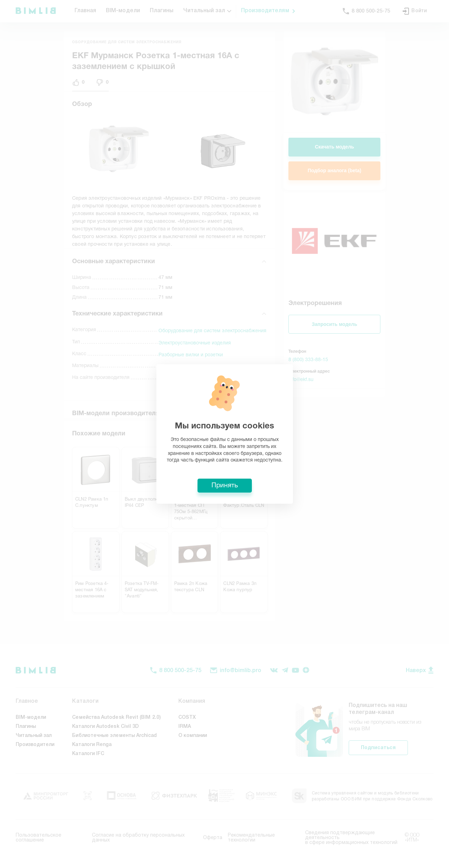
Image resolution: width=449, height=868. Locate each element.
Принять (225, 486)
